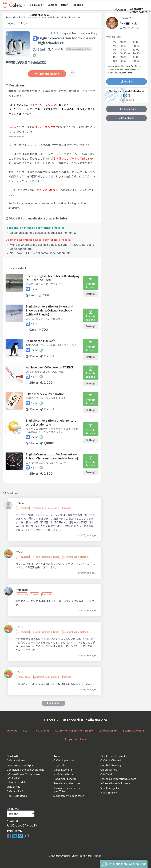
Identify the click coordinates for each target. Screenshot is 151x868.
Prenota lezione (47, 74)
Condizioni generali (65, 779)
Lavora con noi (108, 730)
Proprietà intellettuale (67, 783)
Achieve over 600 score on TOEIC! (49, 367)
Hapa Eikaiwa (109, 792)
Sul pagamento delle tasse (69, 796)
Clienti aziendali (16, 782)
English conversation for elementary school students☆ (51, 422)
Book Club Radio (17, 796)
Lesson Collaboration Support (118, 779)
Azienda (12, 730)
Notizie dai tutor (63, 774)
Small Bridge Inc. (110, 788)
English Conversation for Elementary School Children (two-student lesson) (52, 456)
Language (12, 23)
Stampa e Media (133, 730)
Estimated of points (78, 49)
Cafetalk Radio (16, 791)
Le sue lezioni (126, 109)
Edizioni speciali (40, 15)
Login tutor (60, 765)
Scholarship (13, 786)
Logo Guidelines (76, 739)
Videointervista (63, 769)
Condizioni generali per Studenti (26, 769)
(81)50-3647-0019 (23, 825)
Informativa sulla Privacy (115, 783)
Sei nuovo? (36, 5)
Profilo (126, 82)
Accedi (120, 10)
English (25, 23)
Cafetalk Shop (109, 769)
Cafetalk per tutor (64, 760)
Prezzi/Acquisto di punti (21, 765)
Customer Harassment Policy (74, 730)
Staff (27, 730)
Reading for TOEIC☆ (40, 341)
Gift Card (106, 774)
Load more (53, 703)
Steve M (10, 17)
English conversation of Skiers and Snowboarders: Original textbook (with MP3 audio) (49, 310)
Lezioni (52, 5)
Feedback (78, 5)
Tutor (64, 5)
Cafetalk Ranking (111, 765)
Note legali (42, 730)
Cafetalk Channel (111, 760)
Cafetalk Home (16, 760)
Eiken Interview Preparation (45, 394)
